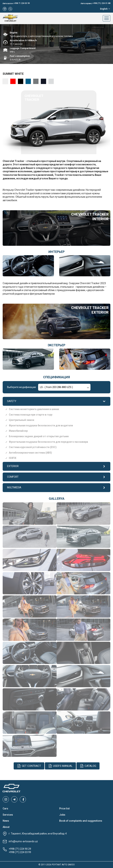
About (6, 827)
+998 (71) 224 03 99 (20, 852)
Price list (64, 809)
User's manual (60, 766)
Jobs (62, 815)
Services (8, 815)
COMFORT (56, 477)
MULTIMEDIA (56, 488)
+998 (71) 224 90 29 (20, 849)
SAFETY (56, 401)
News (6, 821)
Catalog (88, 766)
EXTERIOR (56, 466)
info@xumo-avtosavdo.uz (23, 841)
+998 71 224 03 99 (22, 3)
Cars (5, 809)
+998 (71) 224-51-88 (101, 3)
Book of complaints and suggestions (81, 821)
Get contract (29, 766)
